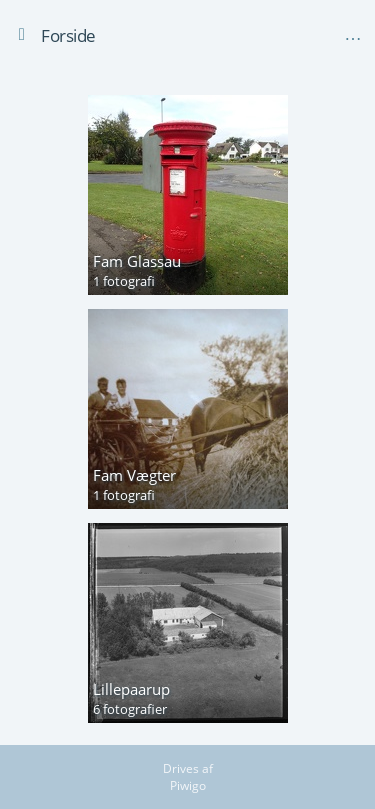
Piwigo (188, 785)
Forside (68, 35)
